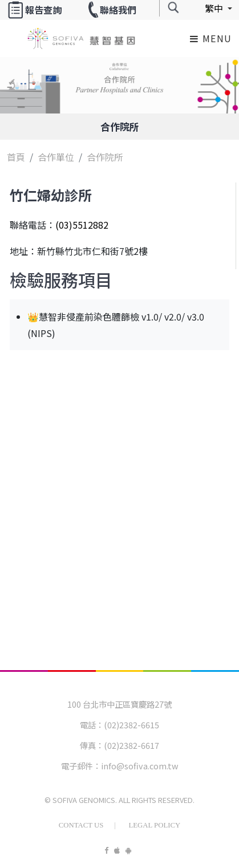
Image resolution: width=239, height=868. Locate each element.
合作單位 (56, 157)
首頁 (16, 157)
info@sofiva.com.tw (140, 766)
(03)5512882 (82, 225)
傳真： (92, 745)
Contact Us (81, 825)
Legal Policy (154, 825)
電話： (92, 725)
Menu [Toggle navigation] (211, 38)
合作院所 (120, 126)
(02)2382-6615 (131, 725)
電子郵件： (81, 766)
